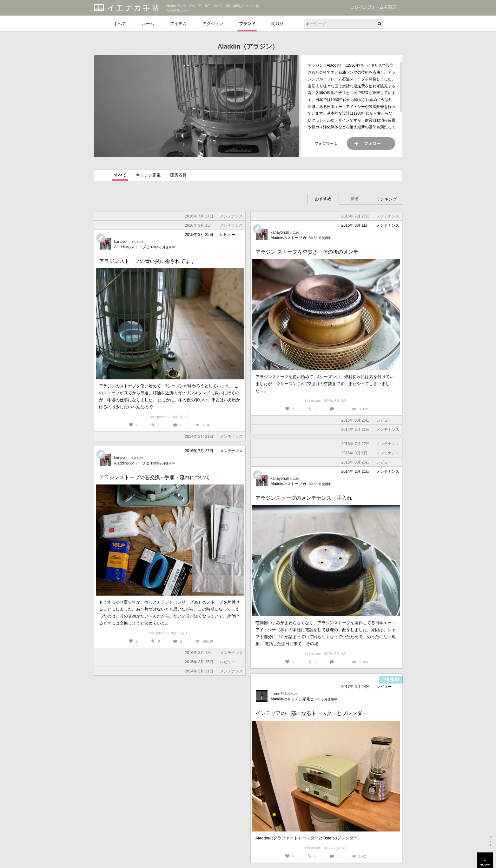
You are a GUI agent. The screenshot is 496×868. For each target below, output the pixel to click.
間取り (278, 24)
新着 (355, 199)
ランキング (386, 199)
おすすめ (323, 199)
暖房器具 (178, 175)
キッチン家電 (148, 175)
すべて (120, 24)
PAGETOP (485, 860)
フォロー (371, 144)
